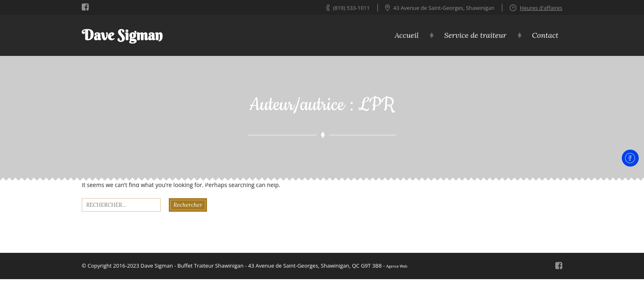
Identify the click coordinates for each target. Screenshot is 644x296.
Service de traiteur (476, 35)
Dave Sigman (122, 35)
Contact (545, 35)
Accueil (407, 35)
